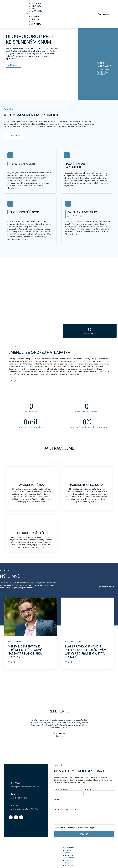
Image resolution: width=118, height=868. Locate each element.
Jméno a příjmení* (62, 789)
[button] (56, 14)
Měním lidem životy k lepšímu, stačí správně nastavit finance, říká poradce (25, 652)
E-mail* (57, 799)
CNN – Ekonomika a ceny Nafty (78, 678)
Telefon (88, 789)
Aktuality (37, 11)
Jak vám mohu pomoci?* (65, 810)
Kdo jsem (36, 19)
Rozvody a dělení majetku (107, 676)
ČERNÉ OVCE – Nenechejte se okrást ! (21, 678)
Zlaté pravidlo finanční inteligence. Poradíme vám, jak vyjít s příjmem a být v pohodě (86, 652)
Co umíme (36, 16)
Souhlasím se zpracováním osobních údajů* (75, 828)
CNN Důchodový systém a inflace (48, 679)
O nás (34, 22)
